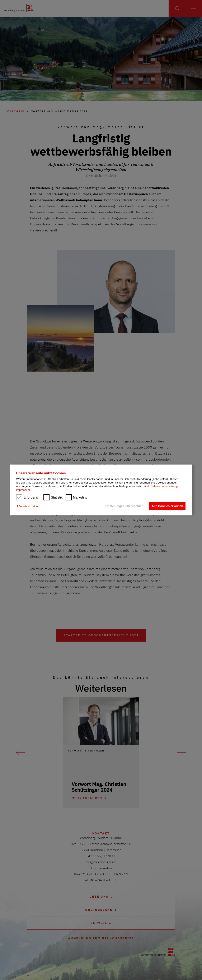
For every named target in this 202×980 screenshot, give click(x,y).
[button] (29, 506)
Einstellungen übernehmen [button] (124, 506)
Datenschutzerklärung (164, 486)
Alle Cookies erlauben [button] (167, 506)
